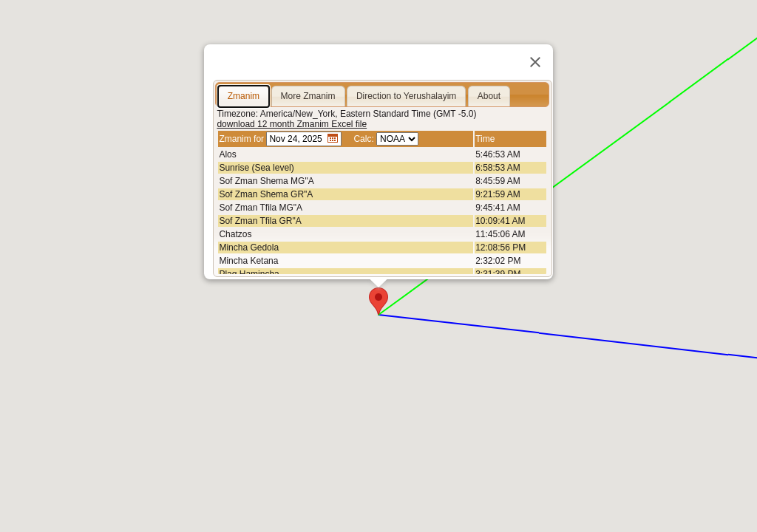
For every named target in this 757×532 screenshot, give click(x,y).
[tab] (244, 97)
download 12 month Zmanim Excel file (292, 124)
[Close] (535, 62)
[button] (378, 301)
